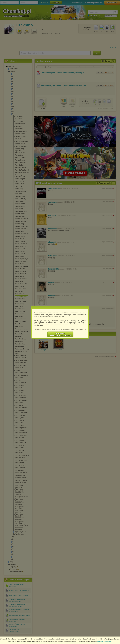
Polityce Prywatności (105, 641)
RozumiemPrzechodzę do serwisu (60, 334)
